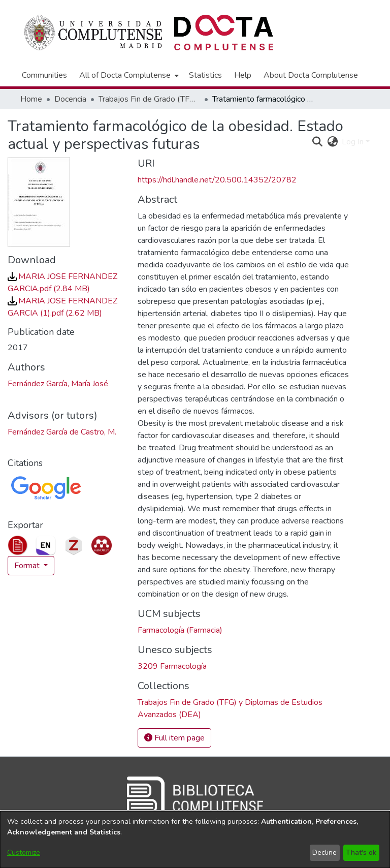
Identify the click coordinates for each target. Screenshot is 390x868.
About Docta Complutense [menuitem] (311, 75)
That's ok (361, 852)
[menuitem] (128, 75)
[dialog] (195, 840)
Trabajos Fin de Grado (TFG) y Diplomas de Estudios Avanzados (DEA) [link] (149, 99)
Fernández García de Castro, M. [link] (62, 432)
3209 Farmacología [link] (172, 666)
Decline (324, 852)
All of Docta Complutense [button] (125, 75)
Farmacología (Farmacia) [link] (180, 630)
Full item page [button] (174, 738)
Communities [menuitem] (44, 75)
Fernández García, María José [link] (58, 384)
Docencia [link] (70, 99)
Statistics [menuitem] (205, 75)
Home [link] (31, 99)
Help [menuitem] (243, 75)
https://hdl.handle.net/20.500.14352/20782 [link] (217, 180)
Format (28, 566)
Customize (24, 852)
